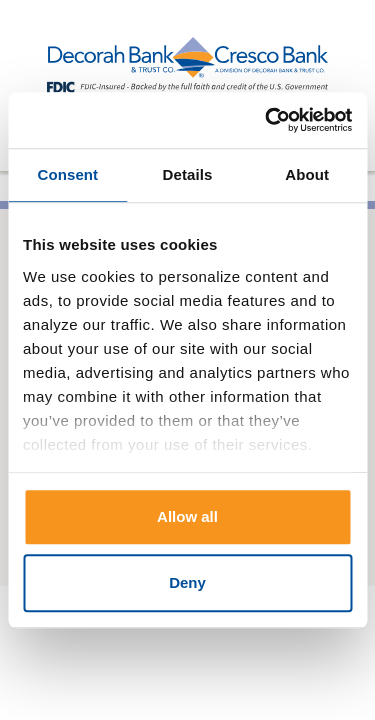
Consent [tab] (67, 174)
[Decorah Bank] (188, 66)
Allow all (187, 516)
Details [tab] (188, 174)
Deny (187, 582)
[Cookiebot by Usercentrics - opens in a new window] (267, 120)
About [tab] (307, 174)
